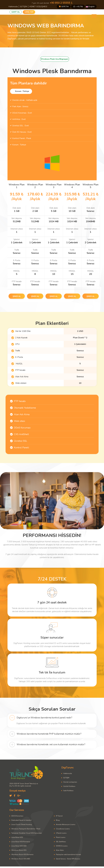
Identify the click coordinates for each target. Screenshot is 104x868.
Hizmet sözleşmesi (70, 782)
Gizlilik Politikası (69, 786)
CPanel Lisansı (61, 833)
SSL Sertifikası (61, 842)
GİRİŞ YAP (29, 12)
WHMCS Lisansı (62, 846)
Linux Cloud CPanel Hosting (22, 824)
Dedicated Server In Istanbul (21, 820)
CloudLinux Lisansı (63, 829)
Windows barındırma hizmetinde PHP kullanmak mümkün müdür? (49, 747)
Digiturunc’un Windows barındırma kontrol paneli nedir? (44, 731)
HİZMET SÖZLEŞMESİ (38, 7)
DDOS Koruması (17, 816)
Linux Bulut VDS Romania (21, 842)
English (90, 7)
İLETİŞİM (24, 7)
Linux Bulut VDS (17, 837)
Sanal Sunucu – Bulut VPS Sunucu (68, 859)
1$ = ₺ (78, 7)
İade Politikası (68, 791)
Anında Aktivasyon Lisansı (66, 824)
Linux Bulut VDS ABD (19, 846)
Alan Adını (60, 850)
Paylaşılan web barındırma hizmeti (68, 854)
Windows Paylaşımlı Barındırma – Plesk (26, 829)
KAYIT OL (16, 12)
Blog (58, 820)
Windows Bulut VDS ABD (21, 859)
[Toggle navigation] (94, 16)
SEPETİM (64, 7)
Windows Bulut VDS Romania (22, 854)
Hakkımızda (13, 7)
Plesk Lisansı (61, 837)
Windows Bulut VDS (19, 850)
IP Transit (59, 816)
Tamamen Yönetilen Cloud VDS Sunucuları (27, 833)
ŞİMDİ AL (17, 296)
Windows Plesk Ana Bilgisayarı (55, 59)
